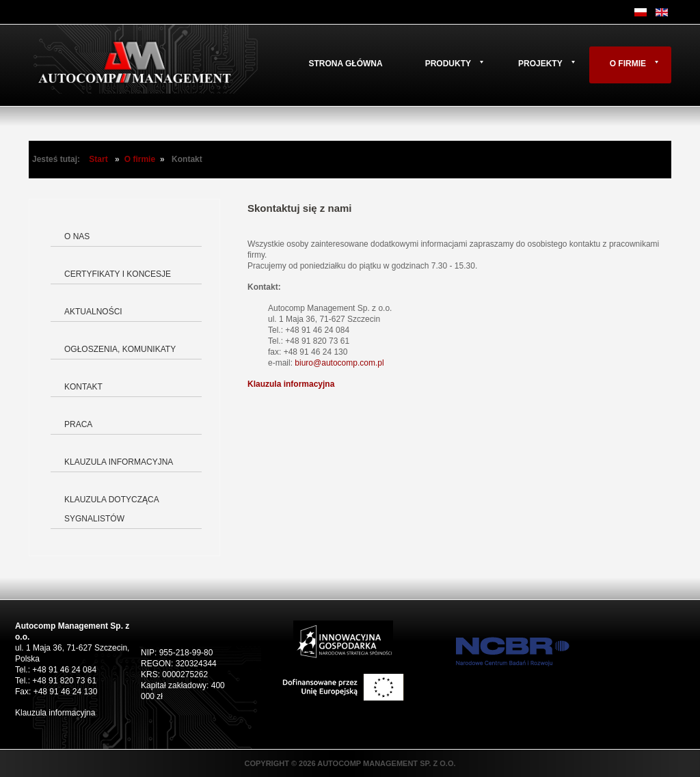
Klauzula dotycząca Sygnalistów (112, 509)
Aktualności (93, 312)
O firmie (628, 64)
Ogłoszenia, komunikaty (120, 349)
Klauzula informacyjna (119, 462)
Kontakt (83, 387)
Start (98, 159)
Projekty (540, 64)
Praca (78, 424)
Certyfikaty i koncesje (118, 274)
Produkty (448, 64)
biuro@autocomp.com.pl (339, 363)
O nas (77, 236)
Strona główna (345, 64)
